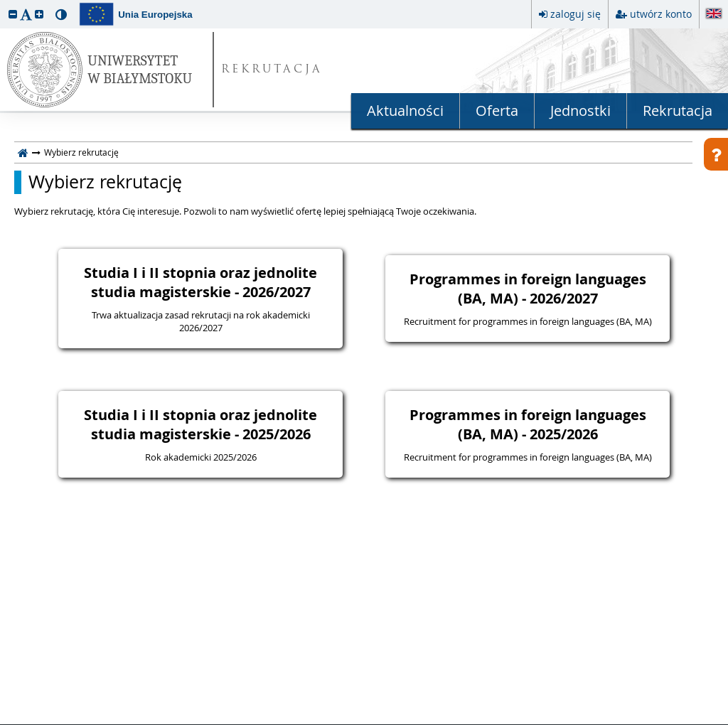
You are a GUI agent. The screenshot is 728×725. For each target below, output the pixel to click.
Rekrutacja (678, 111)
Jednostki (580, 111)
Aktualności (405, 111)
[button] (13, 14)
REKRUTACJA (272, 70)
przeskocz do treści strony (4, 4)
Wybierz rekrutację (105, 182)
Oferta (497, 111)
